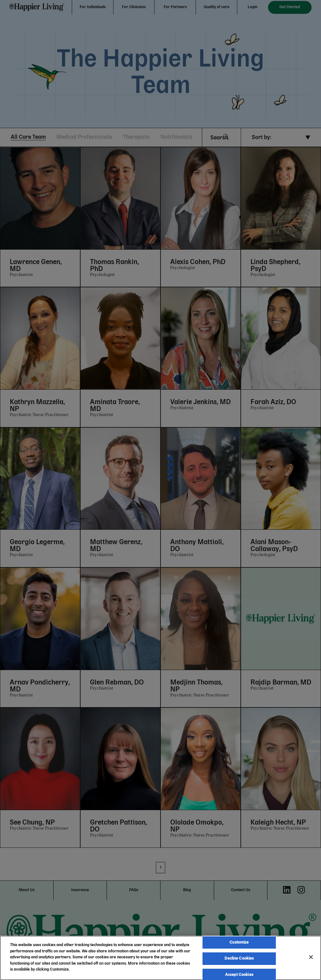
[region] (160, 958)
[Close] (311, 957)
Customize (239, 942)
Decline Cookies (239, 958)
